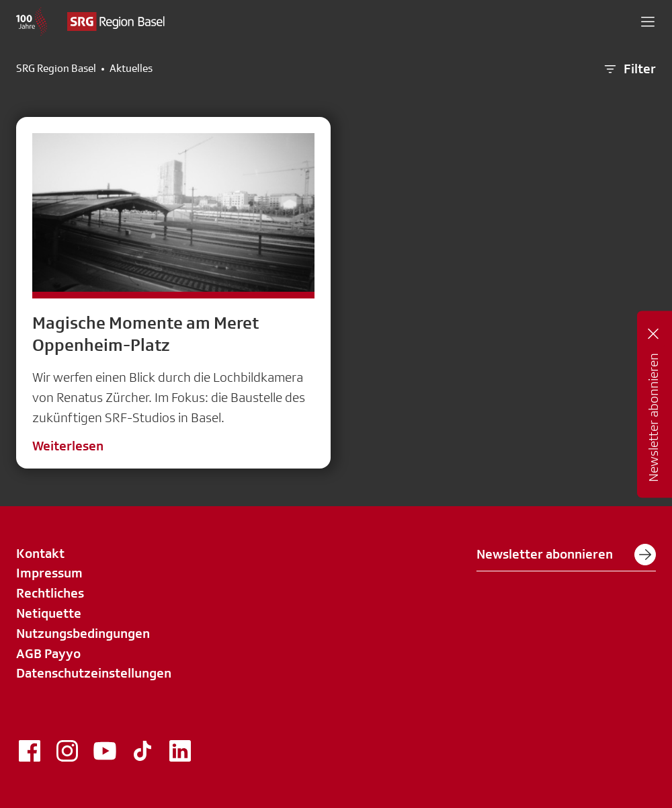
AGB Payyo (48, 653)
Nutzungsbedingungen (83, 633)
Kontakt (40, 553)
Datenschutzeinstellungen (94, 673)
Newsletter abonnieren (566, 555)
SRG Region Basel (56, 69)
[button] (648, 22)
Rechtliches (50, 593)
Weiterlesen (68, 446)
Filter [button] (629, 69)
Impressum (49, 573)
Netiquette (49, 613)
